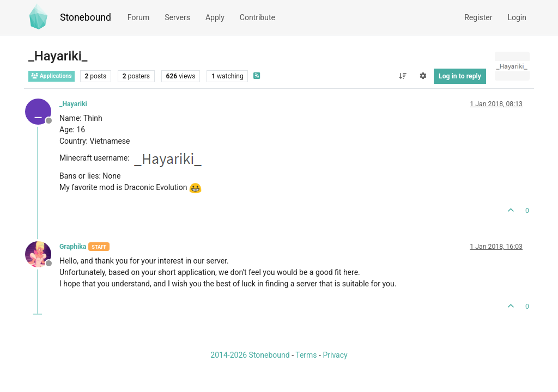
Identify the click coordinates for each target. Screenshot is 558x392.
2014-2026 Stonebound (250, 355)
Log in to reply (460, 76)
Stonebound (86, 17)
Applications (51, 76)
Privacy (335, 355)
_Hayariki (73, 104)
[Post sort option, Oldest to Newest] (402, 76)
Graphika (73, 247)
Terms (306, 355)
